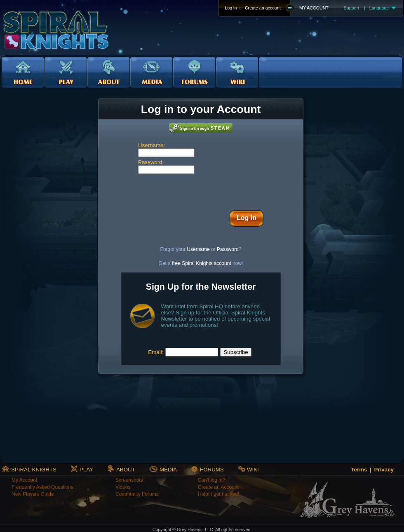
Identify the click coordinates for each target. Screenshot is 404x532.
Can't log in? (211, 480)
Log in (231, 8)
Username (198, 249)
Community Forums (137, 494)
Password (228, 249)
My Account (24, 480)
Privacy (384, 470)
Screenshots (129, 480)
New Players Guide (33, 494)
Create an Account (218, 487)
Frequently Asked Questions (42, 487)
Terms (359, 470)
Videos (123, 487)
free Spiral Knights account (201, 263)
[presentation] (201, 190)
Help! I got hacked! (218, 494)
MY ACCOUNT (314, 8)
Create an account (263, 8)
